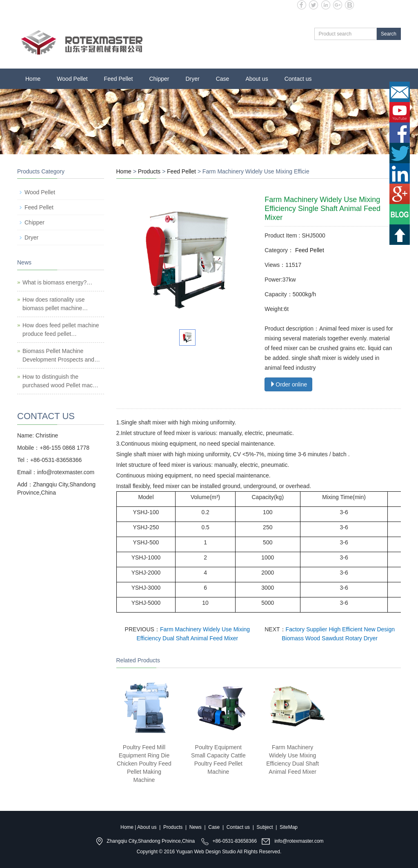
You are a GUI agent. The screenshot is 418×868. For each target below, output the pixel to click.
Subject (265, 827)
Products (149, 171)
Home (33, 79)
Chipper (159, 79)
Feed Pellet (119, 79)
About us (257, 79)
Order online (288, 384)
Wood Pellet (72, 79)
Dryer (192, 79)
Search (389, 34)
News (196, 827)
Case (223, 79)
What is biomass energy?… (57, 282)
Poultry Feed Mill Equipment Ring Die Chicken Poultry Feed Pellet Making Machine (144, 764)
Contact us (298, 79)
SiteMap (289, 827)
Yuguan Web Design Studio (206, 852)
